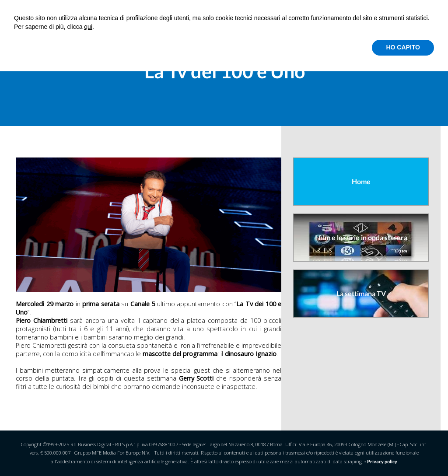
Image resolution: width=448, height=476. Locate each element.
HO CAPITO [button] (403, 47)
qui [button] (88, 27)
